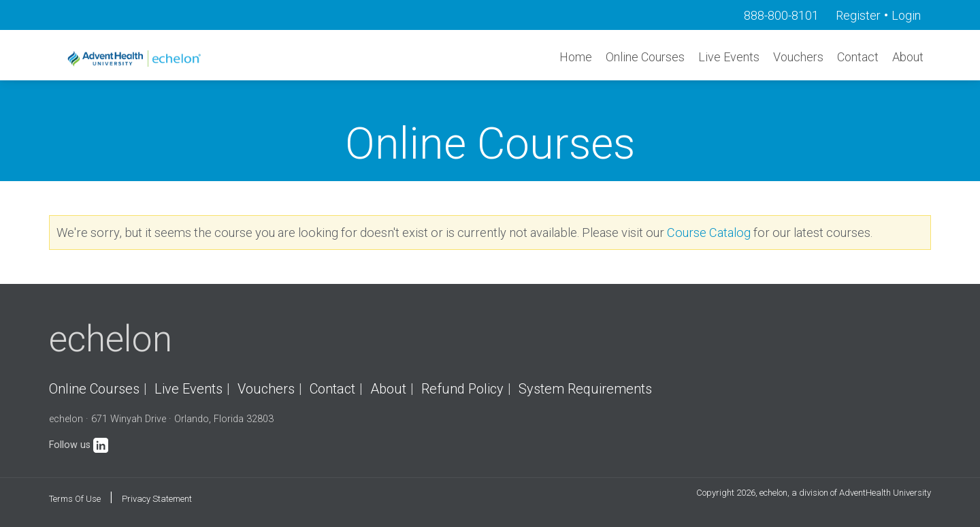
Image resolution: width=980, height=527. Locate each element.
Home (576, 57)
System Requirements (585, 389)
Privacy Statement (157, 499)
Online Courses (645, 57)
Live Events (729, 57)
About (908, 57)
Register (858, 15)
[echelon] (135, 58)
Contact (858, 57)
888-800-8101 (781, 15)
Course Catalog (709, 233)
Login (906, 15)
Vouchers (798, 57)
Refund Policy (462, 389)
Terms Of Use (75, 499)
